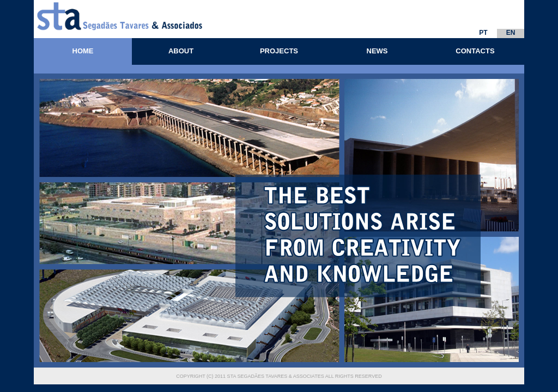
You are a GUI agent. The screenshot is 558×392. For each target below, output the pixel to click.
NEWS (377, 51)
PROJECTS (279, 51)
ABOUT (181, 51)
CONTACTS (475, 51)
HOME (83, 51)
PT (483, 33)
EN (511, 33)
